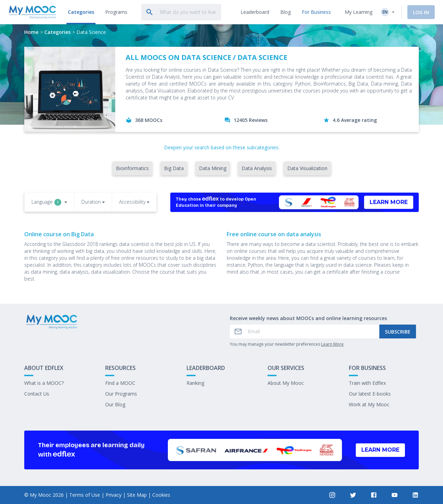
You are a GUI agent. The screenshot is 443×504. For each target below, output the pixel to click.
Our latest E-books (370, 394)
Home (31, 32)
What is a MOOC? (44, 383)
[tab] (80, 12)
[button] (49, 202)
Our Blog (115, 404)
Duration (91, 202)
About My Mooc (286, 383)
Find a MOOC (120, 383)
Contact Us (37, 394)
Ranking (195, 383)
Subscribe (398, 332)
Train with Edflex (367, 383)
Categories (57, 32)
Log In (421, 12)
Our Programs (121, 394)
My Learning (359, 12)
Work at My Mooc (369, 404)
